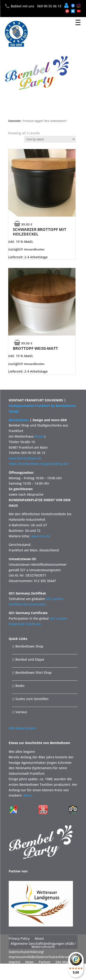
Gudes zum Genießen (30, 699)
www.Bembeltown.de (25, 458)
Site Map (62, 962)
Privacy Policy (19, 939)
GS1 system (55, 599)
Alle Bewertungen (22, 728)
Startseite (14, 121)
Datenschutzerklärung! (26, 952)
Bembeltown (19, 420)
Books (18, 686)
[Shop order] (50, 139)
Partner (45, 962)
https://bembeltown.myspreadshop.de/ (39, 464)
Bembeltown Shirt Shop (32, 672)
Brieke (40, 436)
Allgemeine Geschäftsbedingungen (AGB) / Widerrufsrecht (43, 945)
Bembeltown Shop (28, 646)
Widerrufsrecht (20, 967)
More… (29, 795)
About (39, 939)
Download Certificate (25, 624)
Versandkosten (34, 249)
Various (19, 712)
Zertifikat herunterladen (27, 604)
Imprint (14, 962)
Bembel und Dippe (28, 659)
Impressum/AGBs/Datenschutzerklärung (40, 957)
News (29, 962)
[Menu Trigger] (78, 22)
